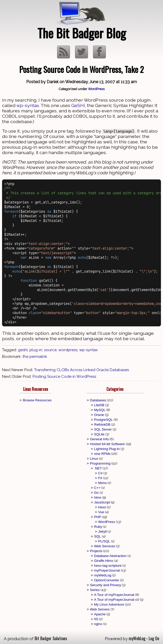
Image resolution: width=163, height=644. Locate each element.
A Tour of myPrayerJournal (114, 595)
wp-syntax (28, 105)
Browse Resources (37, 400)
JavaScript (102, 502)
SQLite (99, 434)
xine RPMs (102, 454)
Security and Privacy (105, 585)
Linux (94, 459)
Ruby (98, 527)
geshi (23, 350)
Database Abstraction (110, 556)
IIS (96, 619)
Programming (100, 463)
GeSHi (78, 105)
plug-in (36, 350)
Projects (96, 551)
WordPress (96, 89)
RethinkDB (102, 425)
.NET (98, 468)
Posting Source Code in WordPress (64, 377)
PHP (98, 517)
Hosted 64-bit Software (107, 444)
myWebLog (103, 575)
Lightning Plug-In (107, 449)
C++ (97, 488)
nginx (98, 624)
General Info (99, 439)
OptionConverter (107, 580)
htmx (98, 497)
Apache (100, 614)
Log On (154, 638)
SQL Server (103, 429)
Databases (98, 400)
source (50, 350)
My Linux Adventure (109, 604)
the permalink (35, 357)
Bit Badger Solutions (51, 638)
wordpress (68, 350)
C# (100, 473)
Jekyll (102, 532)
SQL (98, 536)
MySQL (100, 410)
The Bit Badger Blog (82, 33)
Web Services (105, 546)
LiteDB (99, 405)
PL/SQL (104, 541)
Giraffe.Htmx (104, 561)
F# (100, 478)
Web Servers (100, 609)
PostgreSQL (103, 420)
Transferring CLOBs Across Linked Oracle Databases (81, 370)
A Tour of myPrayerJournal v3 (116, 600)
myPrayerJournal (107, 570)
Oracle (99, 415)
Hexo (102, 507)
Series (95, 590)
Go (96, 493)
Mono (102, 483)
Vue (101, 512)
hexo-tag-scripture (108, 566)
